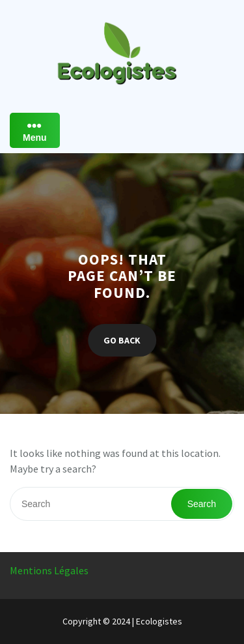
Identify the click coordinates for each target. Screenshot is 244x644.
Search (202, 504)
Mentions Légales (49, 570)
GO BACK (122, 340)
